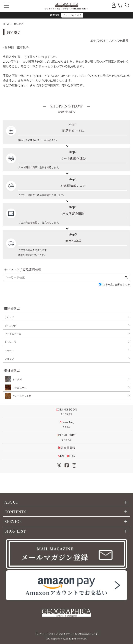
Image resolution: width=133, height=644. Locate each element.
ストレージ (10, 342)
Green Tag (66, 425)
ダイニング (10, 326)
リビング (9, 317)
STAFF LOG (66, 456)
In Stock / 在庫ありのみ (116, 285)
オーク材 (16, 379)
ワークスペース (13, 334)
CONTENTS (15, 512)
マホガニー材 (19, 387)
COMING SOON (66, 412)
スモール (9, 350)
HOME (6, 24)
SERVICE (13, 521)
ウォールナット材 (21, 396)
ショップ (9, 359)
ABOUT (11, 502)
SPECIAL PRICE (66, 437)
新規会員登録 (66, 448)
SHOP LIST (15, 531)
